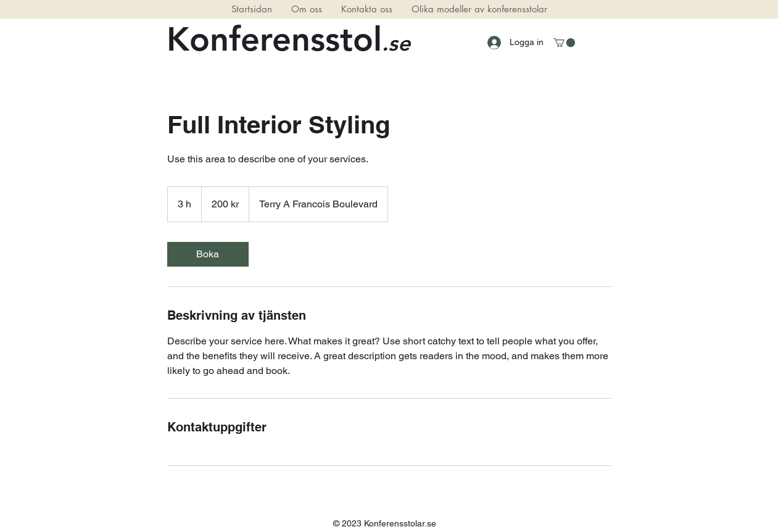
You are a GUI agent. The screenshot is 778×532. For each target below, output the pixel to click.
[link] (208, 254)
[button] (564, 43)
